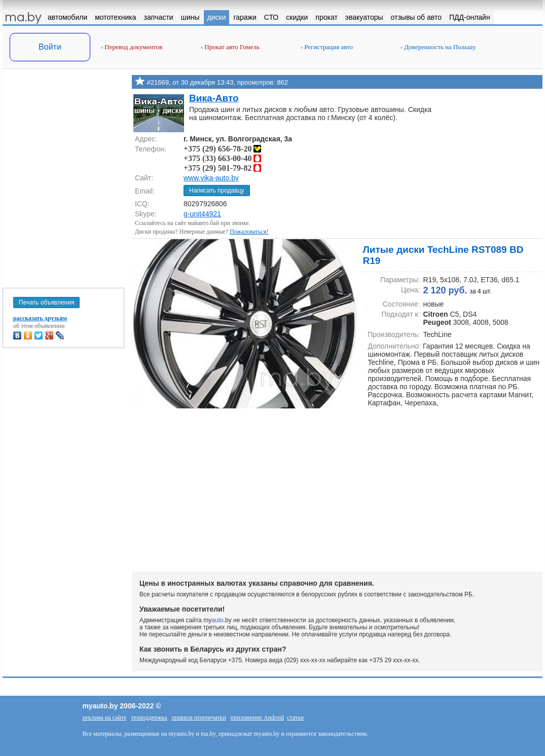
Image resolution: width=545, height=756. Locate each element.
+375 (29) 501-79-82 (222, 168)
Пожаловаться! (249, 232)
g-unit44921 (202, 214)
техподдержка (149, 717)
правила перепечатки (199, 717)
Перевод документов (132, 47)
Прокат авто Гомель (230, 47)
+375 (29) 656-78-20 (222, 149)
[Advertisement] (63, 176)
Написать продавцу (217, 191)
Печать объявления (46, 303)
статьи (295, 717)
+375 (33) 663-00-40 (222, 158)
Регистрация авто (327, 47)
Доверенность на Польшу (438, 47)
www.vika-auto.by (211, 178)
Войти (50, 47)
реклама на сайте (104, 717)
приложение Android (257, 717)
